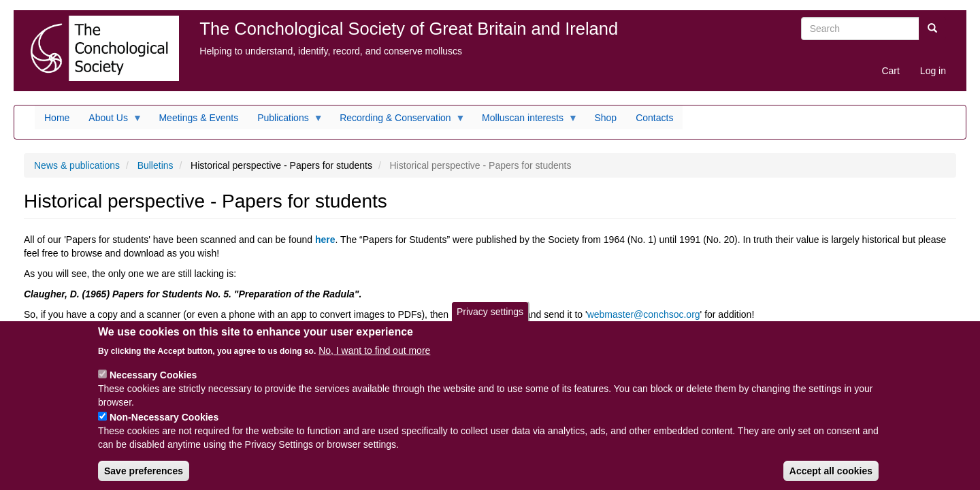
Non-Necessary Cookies (164, 427)
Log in (933, 71)
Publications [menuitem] (285, 121)
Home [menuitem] (57, 118)
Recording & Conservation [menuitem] (397, 121)
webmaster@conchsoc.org (644, 314)
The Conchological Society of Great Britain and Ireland (409, 29)
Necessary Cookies (153, 385)
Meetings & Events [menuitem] (198, 118)
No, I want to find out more (374, 361)
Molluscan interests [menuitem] (525, 121)
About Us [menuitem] (111, 121)
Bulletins (156, 165)
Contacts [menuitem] (654, 118)
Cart (890, 71)
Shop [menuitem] (605, 118)
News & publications (77, 165)
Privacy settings (490, 322)
